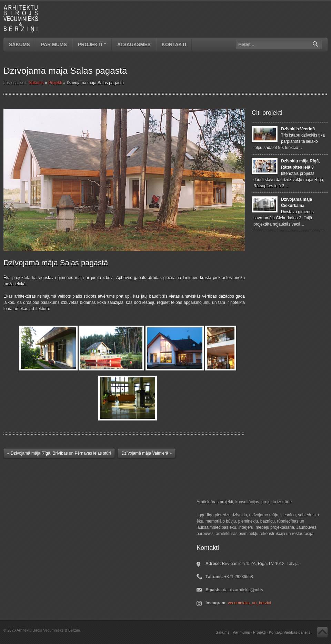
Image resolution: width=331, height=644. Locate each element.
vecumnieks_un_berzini (249, 603)
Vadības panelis (297, 632)
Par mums (54, 44)
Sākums (19, 44)
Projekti (89, 45)
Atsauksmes (134, 44)
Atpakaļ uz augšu (322, 632)
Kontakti (174, 44)
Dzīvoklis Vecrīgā (298, 129)
